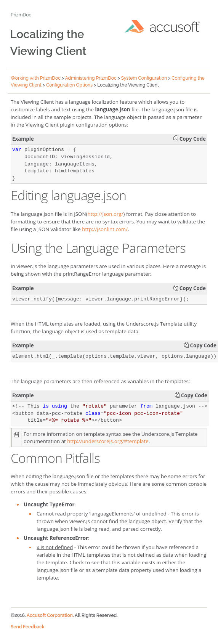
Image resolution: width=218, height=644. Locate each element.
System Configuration (144, 78)
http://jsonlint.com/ (105, 229)
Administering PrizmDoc (91, 78)
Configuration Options (69, 85)
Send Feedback (27, 627)
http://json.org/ (105, 214)
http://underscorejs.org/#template (108, 441)
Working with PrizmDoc (36, 78)
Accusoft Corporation (50, 615)
